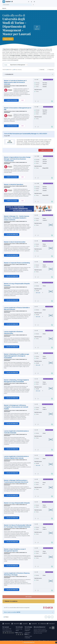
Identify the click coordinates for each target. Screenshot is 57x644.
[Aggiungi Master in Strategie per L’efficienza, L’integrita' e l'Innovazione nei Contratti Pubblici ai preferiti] (35, 424)
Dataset (26, 636)
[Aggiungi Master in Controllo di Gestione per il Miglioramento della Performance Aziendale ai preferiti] (35, 101)
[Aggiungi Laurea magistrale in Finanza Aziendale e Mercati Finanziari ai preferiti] (35, 325)
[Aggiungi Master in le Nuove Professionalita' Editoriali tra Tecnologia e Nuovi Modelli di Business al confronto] (38, 542)
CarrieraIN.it (34, 624)
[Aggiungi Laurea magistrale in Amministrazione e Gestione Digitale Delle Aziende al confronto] (38, 474)
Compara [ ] (50, 70)
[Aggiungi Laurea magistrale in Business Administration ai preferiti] (35, 348)
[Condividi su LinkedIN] (49, 617)
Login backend (19, 633)
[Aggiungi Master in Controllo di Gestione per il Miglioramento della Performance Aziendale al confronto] (38, 101)
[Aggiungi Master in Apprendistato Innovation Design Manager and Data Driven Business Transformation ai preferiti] (35, 178)
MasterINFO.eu (17, 624)
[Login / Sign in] (31, 2)
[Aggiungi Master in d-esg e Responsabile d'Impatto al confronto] (38, 519)
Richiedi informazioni (12, 234)
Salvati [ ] (42, 70)
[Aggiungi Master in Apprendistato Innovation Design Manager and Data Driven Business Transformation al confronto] (38, 178)
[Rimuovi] (27, 65)
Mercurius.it (52, 624)
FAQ (10, 629)
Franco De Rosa (39, 633)
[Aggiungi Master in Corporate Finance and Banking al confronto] (38, 277)
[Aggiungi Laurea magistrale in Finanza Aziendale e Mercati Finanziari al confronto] (38, 325)
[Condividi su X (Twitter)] (52, 617)
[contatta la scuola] (29, 209)
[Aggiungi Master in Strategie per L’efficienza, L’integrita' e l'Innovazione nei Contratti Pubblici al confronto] (38, 424)
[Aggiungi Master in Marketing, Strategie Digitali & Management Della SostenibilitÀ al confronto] (38, 399)
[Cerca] (33, 5)
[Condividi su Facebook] (46, 617)
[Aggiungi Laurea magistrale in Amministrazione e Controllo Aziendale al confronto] (38, 450)
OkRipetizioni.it (44, 624)
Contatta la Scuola (11, 100)
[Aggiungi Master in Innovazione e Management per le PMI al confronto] (38, 127)
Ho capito (53, 642)
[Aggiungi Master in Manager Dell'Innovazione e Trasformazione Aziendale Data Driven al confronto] (38, 496)
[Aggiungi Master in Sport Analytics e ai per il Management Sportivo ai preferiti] (35, 566)
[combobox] (17, 5)
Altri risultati (29, 597)
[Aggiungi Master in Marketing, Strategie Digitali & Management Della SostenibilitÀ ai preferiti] (35, 399)
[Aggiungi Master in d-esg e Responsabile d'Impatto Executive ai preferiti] (35, 301)
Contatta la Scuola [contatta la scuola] (46, 150)
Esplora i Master (8, 39)
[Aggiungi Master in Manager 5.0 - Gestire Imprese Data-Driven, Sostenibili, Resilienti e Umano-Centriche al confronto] (38, 235)
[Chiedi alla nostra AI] (22, 100)
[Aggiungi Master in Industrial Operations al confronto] (38, 202)
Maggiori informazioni (6, 643)
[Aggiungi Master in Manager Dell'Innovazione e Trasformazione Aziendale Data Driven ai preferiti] (35, 496)
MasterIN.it (7, 624)
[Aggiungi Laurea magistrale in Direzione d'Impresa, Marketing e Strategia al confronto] (38, 590)
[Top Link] (34, 2)
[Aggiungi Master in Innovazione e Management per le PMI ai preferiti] (35, 127)
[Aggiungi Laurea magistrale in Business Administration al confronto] (38, 348)
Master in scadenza (11, 601)
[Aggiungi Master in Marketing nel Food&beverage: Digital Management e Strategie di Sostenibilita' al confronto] (38, 373)
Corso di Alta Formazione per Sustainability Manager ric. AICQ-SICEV (26, 134)
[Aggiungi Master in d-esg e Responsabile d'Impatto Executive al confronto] (38, 301)
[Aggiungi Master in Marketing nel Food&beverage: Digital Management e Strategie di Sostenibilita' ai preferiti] (35, 373)
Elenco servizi (5, 629)
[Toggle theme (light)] (29, 2)
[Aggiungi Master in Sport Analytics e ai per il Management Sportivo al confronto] (38, 566)
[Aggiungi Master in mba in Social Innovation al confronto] (38, 256)
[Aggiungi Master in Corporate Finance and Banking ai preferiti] (35, 277)
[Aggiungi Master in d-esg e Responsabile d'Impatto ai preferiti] (35, 519)
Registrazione (9, 631)
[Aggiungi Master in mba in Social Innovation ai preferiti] (35, 256)
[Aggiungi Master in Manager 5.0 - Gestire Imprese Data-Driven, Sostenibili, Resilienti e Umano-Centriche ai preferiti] (35, 235)
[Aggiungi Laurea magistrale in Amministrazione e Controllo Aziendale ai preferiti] (35, 450)
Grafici (31, 636)
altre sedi (38, 293)
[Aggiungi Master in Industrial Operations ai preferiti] (35, 202)
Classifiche (28, 638)
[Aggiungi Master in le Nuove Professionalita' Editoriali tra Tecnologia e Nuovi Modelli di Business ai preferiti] (35, 542)
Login (4, 631)
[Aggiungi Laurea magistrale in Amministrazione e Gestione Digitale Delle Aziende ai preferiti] (35, 474)
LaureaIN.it (25, 624)
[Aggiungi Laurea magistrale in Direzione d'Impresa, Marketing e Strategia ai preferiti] (35, 590)
